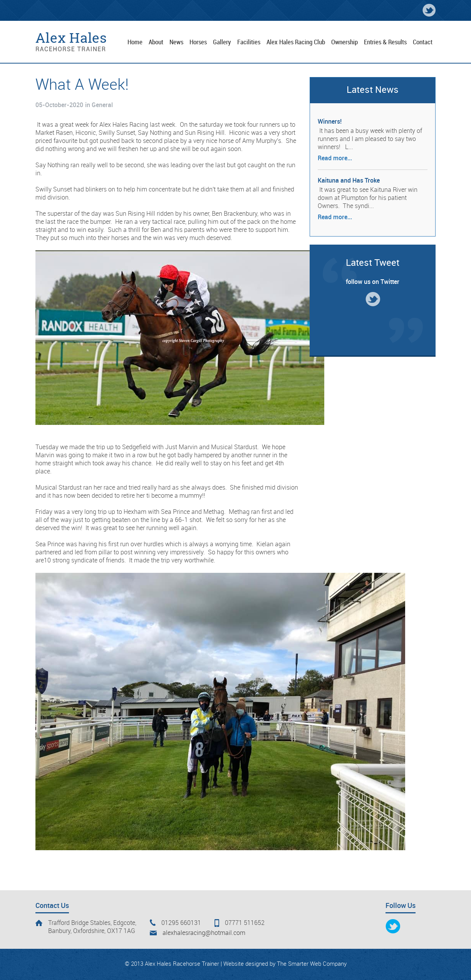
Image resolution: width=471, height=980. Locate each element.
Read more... (335, 159)
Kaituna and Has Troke (349, 181)
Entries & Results (385, 42)
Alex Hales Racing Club (296, 42)
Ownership (344, 42)
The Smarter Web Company (312, 964)
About (156, 42)
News (176, 42)
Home (135, 42)
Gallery (222, 42)
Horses (198, 42)
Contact (423, 42)
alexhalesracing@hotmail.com (204, 933)
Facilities (249, 42)
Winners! (330, 122)
